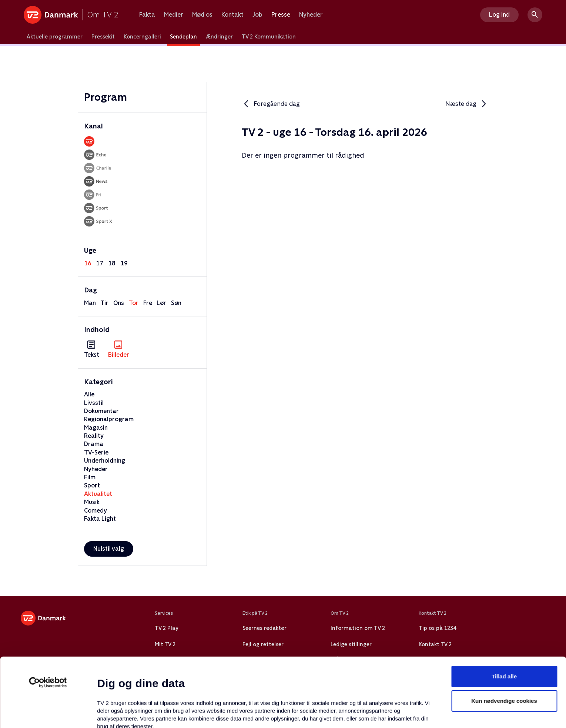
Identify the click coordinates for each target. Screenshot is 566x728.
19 (124, 263)
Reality (94, 436)
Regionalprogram (109, 419)
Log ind (499, 15)
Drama (94, 444)
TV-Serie (96, 452)
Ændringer (219, 37)
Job (257, 15)
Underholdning (105, 461)
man (90, 303)
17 (100, 263)
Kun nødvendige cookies (504, 636)
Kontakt (232, 15)
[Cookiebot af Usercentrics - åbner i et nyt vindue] (48, 618)
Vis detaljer (359, 713)
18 (112, 263)
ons (119, 303)
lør (161, 303)
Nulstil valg (109, 549)
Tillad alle (504, 612)
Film (90, 477)
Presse (281, 15)
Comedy (96, 511)
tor (134, 303)
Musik (92, 502)
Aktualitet (98, 494)
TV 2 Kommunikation (269, 37)
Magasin (96, 428)
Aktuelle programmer (55, 37)
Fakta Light (100, 519)
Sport (92, 485)
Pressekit (103, 37)
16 (88, 263)
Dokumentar (101, 411)
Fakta (147, 15)
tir (104, 303)
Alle (89, 394)
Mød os (202, 15)
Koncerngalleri (142, 37)
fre (148, 303)
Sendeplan (183, 37)
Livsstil (94, 403)
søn (176, 303)
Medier (174, 15)
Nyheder (311, 15)
